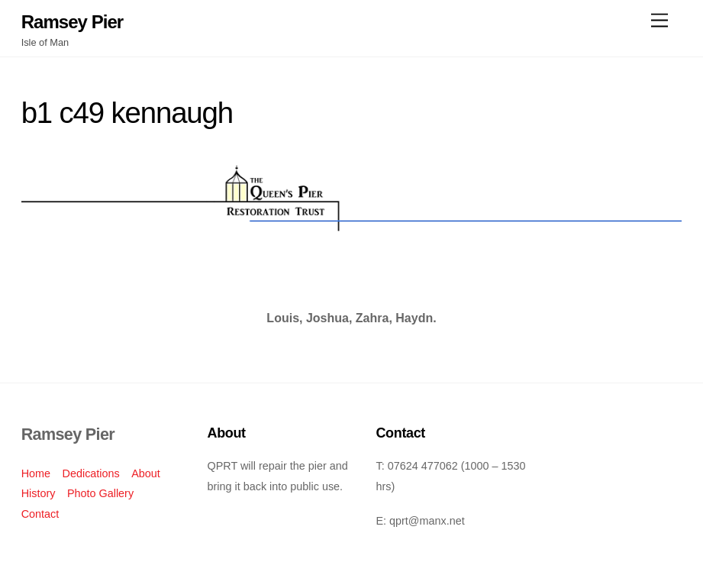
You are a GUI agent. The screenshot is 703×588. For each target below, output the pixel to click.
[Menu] (659, 21)
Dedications (91, 473)
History (39, 493)
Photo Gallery (100, 493)
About (146, 473)
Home (36, 473)
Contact (40, 514)
